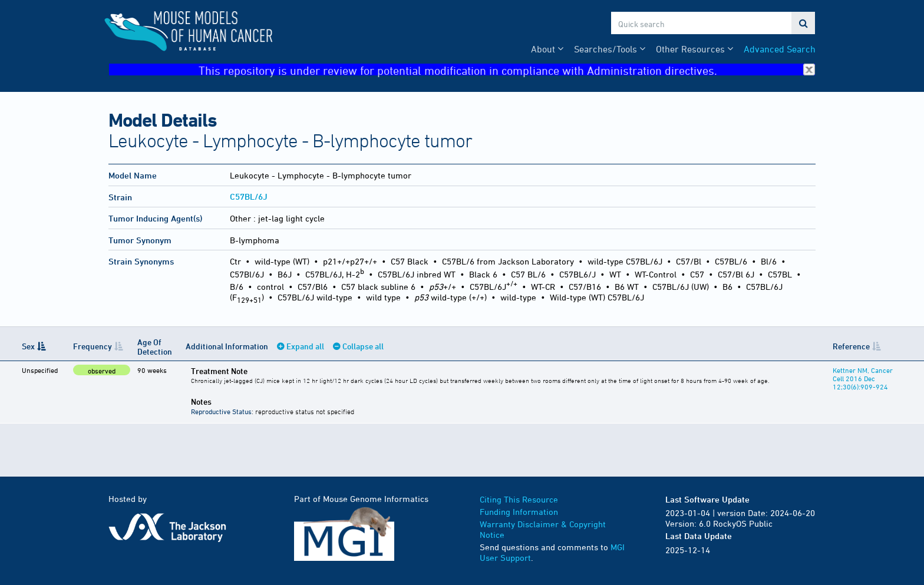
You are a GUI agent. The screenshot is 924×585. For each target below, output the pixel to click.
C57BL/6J (249, 196)
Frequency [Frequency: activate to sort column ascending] (93, 346)
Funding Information (519, 512)
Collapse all (363, 346)
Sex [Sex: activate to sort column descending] (28, 346)
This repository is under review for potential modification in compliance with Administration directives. (507, 70)
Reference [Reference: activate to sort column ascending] (851, 346)
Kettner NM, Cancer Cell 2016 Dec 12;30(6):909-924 (863, 378)
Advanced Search (780, 49)
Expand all (305, 346)
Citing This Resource (519, 499)
